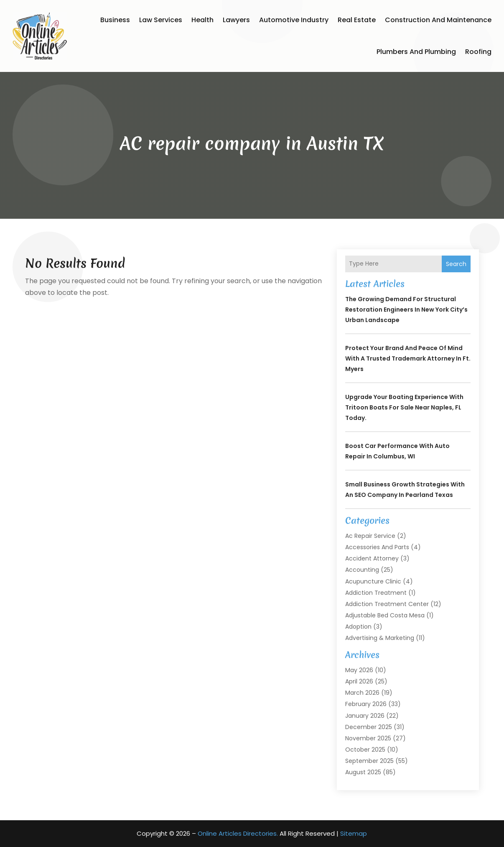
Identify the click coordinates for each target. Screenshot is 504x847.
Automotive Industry (294, 20)
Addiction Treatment (376, 593)
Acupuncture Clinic (373, 581)
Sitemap (354, 833)
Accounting (362, 570)
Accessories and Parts (377, 547)
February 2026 (366, 704)
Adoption (358, 627)
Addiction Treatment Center (387, 604)
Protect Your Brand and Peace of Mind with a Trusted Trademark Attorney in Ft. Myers (408, 358)
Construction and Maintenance (438, 20)
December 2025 (369, 727)
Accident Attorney (372, 558)
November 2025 (368, 738)
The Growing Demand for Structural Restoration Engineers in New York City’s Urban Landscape (406, 310)
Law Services (161, 20)
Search (456, 264)
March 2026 (362, 693)
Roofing (478, 52)
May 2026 (359, 670)
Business (115, 20)
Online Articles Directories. (238, 833)
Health (202, 20)
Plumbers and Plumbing (416, 52)
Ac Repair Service (370, 536)
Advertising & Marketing (380, 638)
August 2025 (363, 772)
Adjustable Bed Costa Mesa (385, 615)
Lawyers (236, 20)
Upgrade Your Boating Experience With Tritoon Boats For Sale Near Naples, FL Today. (404, 407)
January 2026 (365, 716)
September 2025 (369, 761)
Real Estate (357, 20)
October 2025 (365, 750)
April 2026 (359, 681)
